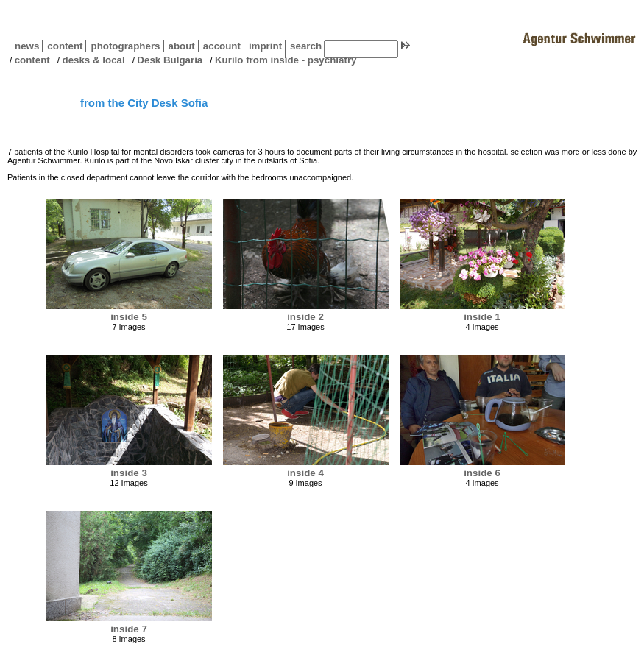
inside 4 (305, 473)
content (62, 46)
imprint (265, 46)
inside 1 (482, 317)
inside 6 (482, 473)
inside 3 (129, 473)
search (306, 46)
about (179, 46)
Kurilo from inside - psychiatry (286, 60)
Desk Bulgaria (170, 60)
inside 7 (129, 629)
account (219, 46)
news (27, 46)
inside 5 (129, 317)
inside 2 (305, 317)
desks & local (93, 60)
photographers (125, 46)
